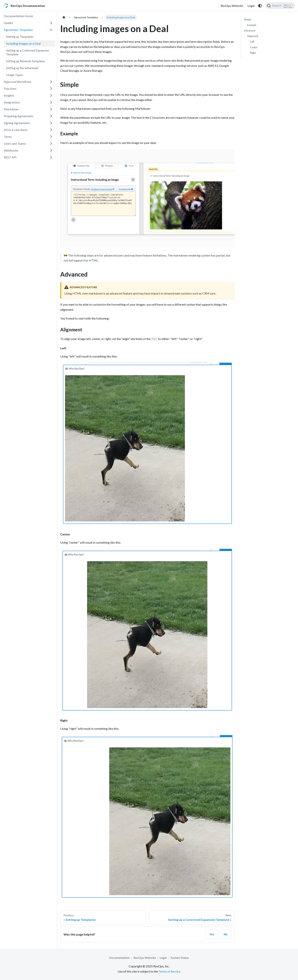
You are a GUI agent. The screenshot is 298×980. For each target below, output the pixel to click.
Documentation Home (18, 16)
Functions (10, 88)
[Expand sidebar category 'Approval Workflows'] (51, 82)
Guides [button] (8, 23)
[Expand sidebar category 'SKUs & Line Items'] (51, 130)
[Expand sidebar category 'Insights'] (51, 95)
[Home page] (64, 17)
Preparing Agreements (19, 116)
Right (253, 53)
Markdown (11, 109)
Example (252, 25)
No (226, 934)
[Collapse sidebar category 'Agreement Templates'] (51, 30)
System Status (180, 958)
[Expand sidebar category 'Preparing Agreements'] (51, 116)
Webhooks (11, 150)
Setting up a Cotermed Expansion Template (28, 52)
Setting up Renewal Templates (26, 61)
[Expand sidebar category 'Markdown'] (51, 109)
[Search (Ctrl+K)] (280, 6)
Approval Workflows (18, 82)
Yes (212, 934)
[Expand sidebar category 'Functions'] (51, 89)
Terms (8, 137)
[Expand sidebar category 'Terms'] (51, 137)
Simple (248, 19)
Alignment (253, 36)
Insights (9, 95)
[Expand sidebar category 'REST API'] (51, 157)
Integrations (12, 102)
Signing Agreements (17, 123)
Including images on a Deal (23, 43)
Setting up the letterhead (22, 68)
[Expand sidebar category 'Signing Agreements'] (51, 123)
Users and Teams (15, 143)
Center (254, 47)
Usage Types (15, 75)
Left (252, 42)
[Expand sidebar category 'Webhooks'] (51, 150)
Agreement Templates (18, 30)
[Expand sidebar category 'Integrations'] (51, 102)
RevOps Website (232, 6)
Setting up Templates (20, 37)
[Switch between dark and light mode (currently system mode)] (260, 6)
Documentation (119, 958)
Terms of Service (169, 971)
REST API (10, 157)
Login (251, 6)
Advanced (250, 31)
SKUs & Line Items (16, 130)
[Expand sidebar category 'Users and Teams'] (51, 144)
